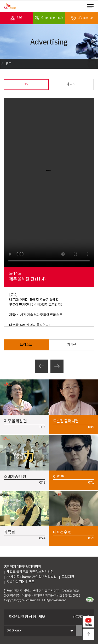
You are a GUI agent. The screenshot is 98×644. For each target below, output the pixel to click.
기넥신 (71, 345)
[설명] (13, 295)
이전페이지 (41, 366)
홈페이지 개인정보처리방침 (22, 567)
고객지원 (73, 577)
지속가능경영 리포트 (21, 582)
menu (90, 6)
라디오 (71, 84)
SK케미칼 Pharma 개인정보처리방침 (31, 577)
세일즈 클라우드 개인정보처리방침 (30, 572)
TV (26, 84)
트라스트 (26, 345)
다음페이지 (57, 366)
